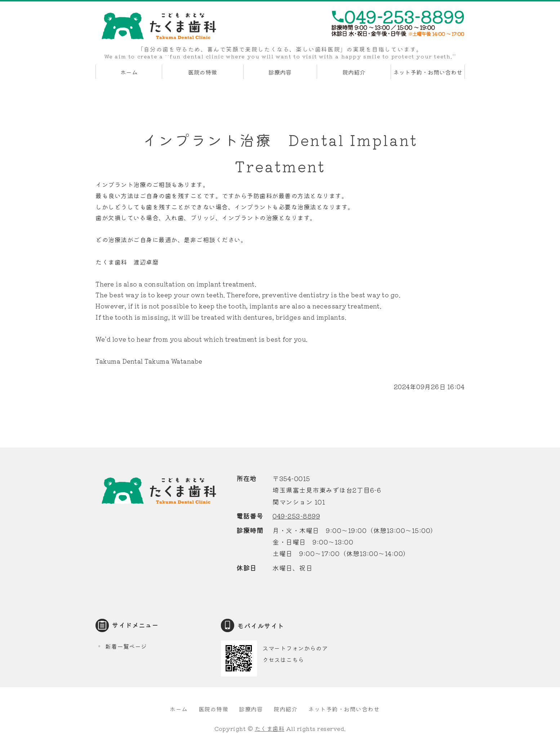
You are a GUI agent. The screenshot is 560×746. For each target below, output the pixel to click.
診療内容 (280, 72)
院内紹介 (354, 72)
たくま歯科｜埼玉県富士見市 (159, 26)
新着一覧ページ (126, 646)
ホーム (129, 72)
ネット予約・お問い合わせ (428, 72)
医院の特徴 (203, 72)
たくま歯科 (270, 728)
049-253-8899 (296, 516)
